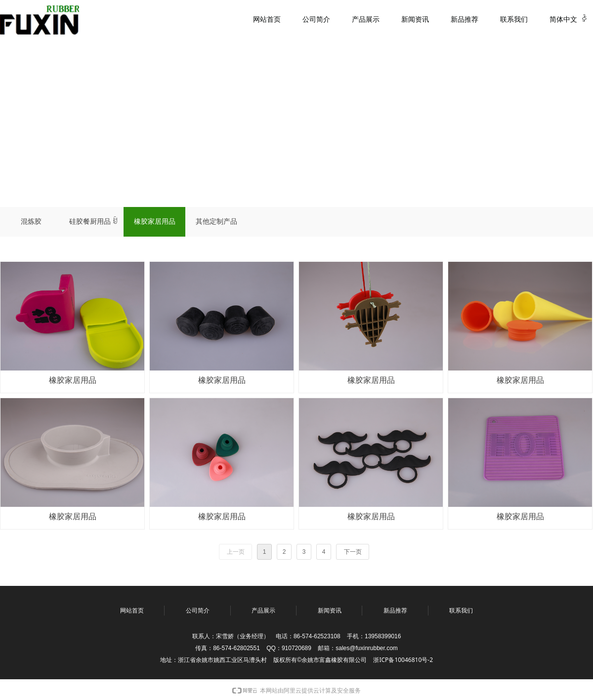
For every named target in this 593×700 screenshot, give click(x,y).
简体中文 (563, 20)
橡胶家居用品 (155, 222)
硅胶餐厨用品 (93, 222)
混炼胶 (31, 222)
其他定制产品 (216, 222)
